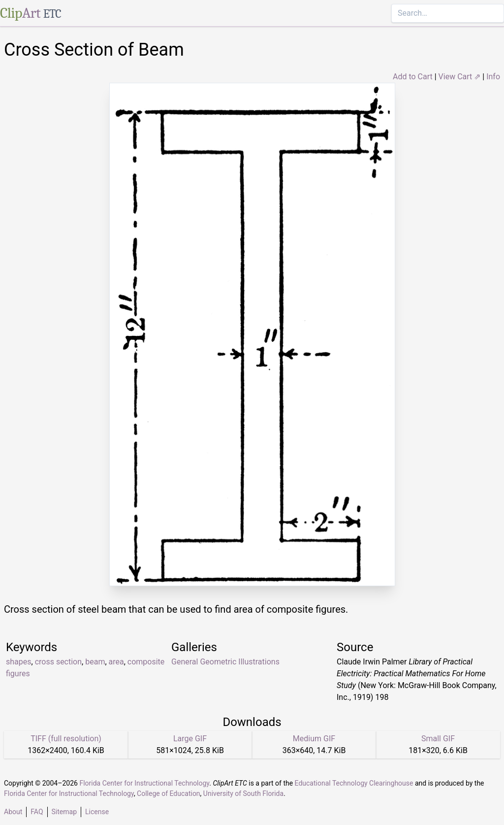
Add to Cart (413, 77)
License (97, 812)
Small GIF (438, 739)
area (116, 662)
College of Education (169, 793)
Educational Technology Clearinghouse (354, 783)
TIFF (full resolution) (66, 739)
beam (95, 662)
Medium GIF (314, 739)
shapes (19, 662)
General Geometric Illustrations (225, 662)
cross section (58, 662)
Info (493, 77)
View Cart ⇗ (460, 77)
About (13, 812)
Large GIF (190, 739)
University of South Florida (243, 793)
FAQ (37, 812)
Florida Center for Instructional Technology (144, 783)
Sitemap (64, 812)
